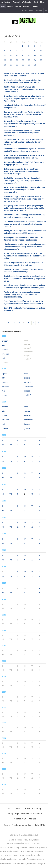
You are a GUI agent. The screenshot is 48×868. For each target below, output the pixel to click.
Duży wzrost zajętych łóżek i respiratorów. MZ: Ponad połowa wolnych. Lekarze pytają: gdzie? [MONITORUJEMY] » (24, 199)
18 (41, 55)
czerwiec (5, 395)
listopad (27, 391)
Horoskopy (36, 809)
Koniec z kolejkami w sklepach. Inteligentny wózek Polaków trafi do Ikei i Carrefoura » (22, 81)
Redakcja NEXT (20, 819)
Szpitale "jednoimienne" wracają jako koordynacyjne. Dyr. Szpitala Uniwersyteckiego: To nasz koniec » (24, 89)
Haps (17, 814)
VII (3, 445)
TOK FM (35, 6)
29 (23, 65)
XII (40, 445)
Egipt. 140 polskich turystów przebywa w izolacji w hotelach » (24, 309)
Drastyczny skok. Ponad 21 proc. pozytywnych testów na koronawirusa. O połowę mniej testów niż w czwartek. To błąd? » (24, 208)
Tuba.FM (31, 10)
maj (3, 358)
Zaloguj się (39, 10)
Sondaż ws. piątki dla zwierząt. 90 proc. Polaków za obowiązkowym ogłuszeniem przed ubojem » (24, 286)
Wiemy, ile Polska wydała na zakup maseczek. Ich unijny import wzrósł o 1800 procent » (25, 232)
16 (29, 55)
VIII (11, 445)
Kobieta (18, 6)
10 (35, 51)
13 (11, 55)
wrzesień (28, 382)
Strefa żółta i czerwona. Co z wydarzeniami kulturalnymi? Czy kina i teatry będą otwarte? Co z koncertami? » (24, 181)
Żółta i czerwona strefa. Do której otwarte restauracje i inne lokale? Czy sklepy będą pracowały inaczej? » (22, 171)
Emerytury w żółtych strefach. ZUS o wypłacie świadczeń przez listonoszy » (23, 271)
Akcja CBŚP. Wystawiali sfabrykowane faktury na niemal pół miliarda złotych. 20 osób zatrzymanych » (24, 190)
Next (3, 6)
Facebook (16, 825)
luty (3, 345)
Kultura (10, 6)
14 (17, 55)
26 (5, 65)
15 (23, 55)
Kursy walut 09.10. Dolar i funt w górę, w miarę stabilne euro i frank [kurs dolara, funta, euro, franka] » (23, 142)
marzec (5, 350)
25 (41, 60)
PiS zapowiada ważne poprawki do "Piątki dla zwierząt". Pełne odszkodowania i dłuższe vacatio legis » (25, 256)
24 (35, 60)
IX (18, 445)
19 (5, 60)
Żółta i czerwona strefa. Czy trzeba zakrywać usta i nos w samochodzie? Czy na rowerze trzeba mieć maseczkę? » (25, 247)
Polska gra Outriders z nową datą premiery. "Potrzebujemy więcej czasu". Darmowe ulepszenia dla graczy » (22, 294)
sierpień (27, 378)
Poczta (24, 10)
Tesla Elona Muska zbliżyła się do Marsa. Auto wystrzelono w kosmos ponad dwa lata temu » (23, 302)
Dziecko (26, 6)
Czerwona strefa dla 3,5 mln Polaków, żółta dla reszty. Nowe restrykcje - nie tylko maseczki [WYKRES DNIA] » (23, 114)
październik (29, 387)
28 (17, 65)
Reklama (19, 840)
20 (11, 60)
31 (35, 65)
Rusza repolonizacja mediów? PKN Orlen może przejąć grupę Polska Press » (24, 163)
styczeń (5, 341)
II (10, 440)
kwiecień (5, 354)
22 (23, 60)
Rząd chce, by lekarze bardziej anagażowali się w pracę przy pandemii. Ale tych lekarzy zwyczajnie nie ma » (24, 279)
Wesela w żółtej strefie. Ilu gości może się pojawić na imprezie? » (25, 106)
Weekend (16, 2)
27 (11, 65)
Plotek (43, 2)
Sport (36, 2)
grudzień (28, 395)
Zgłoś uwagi (37, 843)
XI (32, 445)
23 (29, 60)
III (18, 440)
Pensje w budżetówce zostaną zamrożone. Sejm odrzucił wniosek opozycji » (24, 75)
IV (25, 440)
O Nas (11, 840)
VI (40, 440)
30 (29, 65)
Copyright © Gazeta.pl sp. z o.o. (24, 835)
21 (17, 60)
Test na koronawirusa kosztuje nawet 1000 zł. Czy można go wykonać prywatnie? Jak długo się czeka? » (25, 224)
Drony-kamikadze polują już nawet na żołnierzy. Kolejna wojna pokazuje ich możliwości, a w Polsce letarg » (24, 98)
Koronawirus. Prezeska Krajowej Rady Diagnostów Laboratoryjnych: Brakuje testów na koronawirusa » (24, 124)
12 (5, 55)
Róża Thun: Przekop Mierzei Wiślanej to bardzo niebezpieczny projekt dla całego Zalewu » (24, 157)
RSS (42, 825)
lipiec (26, 374)
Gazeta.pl (7, 2)
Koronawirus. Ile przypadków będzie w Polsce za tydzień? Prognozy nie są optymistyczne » (24, 150)
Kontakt (32, 819)
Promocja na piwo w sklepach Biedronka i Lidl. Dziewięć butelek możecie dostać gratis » (23, 239)
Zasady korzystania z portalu (19, 843)
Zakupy (10, 814)
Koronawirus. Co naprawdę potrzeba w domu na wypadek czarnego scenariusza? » (24, 216)
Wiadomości (27, 2)
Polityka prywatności (32, 840)
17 (35, 55)
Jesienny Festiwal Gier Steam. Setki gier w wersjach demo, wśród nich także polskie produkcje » (22, 133)
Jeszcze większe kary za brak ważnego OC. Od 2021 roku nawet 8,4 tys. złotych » (23, 264)
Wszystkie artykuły (31, 825)
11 (41, 51)
